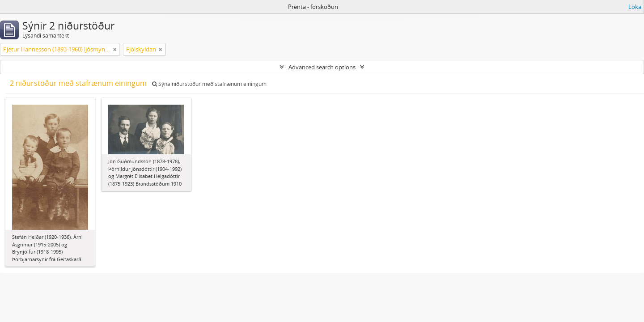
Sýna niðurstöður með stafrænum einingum (209, 84)
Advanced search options (322, 67)
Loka (635, 7)
